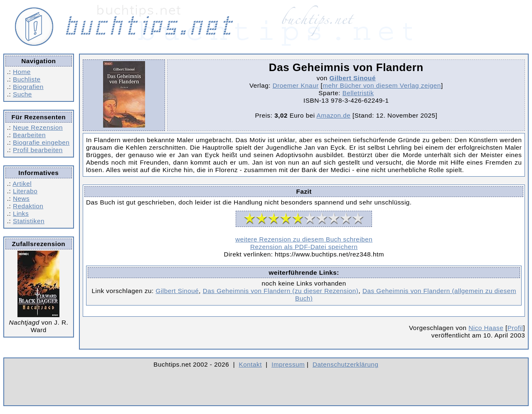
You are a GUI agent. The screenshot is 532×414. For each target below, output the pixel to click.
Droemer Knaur (296, 85)
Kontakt (250, 364)
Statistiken (29, 221)
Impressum (288, 364)
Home (22, 72)
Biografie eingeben (41, 142)
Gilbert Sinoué (353, 78)
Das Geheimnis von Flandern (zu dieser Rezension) (281, 291)
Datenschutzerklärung (346, 364)
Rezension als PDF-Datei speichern (304, 247)
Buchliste (27, 79)
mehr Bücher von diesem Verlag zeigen (382, 85)
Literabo (25, 191)
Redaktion (28, 206)
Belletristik (358, 93)
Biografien (28, 87)
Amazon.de (333, 115)
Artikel (22, 184)
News (21, 198)
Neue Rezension (38, 127)
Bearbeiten (29, 135)
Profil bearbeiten (38, 150)
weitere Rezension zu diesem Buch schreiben (304, 239)
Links (21, 213)
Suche (22, 94)
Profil (515, 328)
